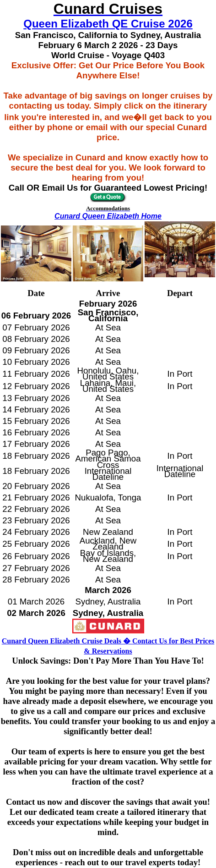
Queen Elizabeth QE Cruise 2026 (108, 24)
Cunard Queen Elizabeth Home (108, 216)
